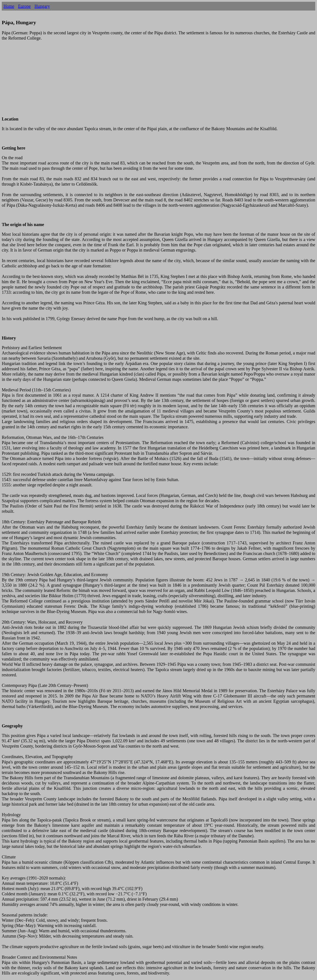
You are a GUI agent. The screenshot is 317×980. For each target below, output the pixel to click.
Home (9, 6)
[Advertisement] (134, 81)
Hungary (42, 6)
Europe (24, 6)
